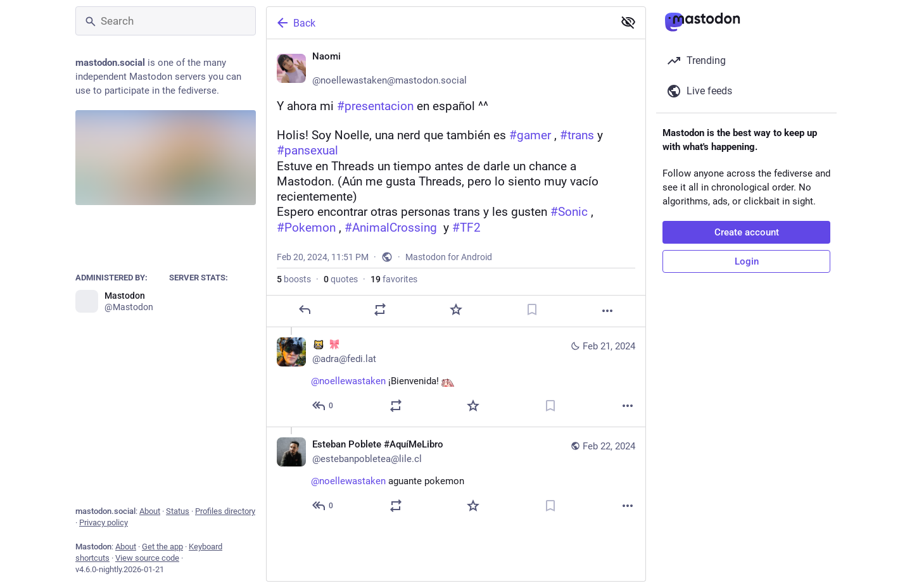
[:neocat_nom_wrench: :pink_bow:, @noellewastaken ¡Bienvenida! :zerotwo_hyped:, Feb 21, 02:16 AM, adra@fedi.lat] (456, 377)
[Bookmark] (532, 310)
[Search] (166, 21)
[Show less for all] (628, 22)
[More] (607, 311)
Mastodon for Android (449, 257)
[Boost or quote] (380, 310)
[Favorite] (456, 310)
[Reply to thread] (323, 406)
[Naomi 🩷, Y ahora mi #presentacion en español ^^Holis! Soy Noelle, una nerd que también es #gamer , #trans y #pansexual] (456, 183)
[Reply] (305, 310)
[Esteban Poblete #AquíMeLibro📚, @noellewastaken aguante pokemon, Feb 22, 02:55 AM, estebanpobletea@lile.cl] (456, 477)
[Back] (439, 23)
